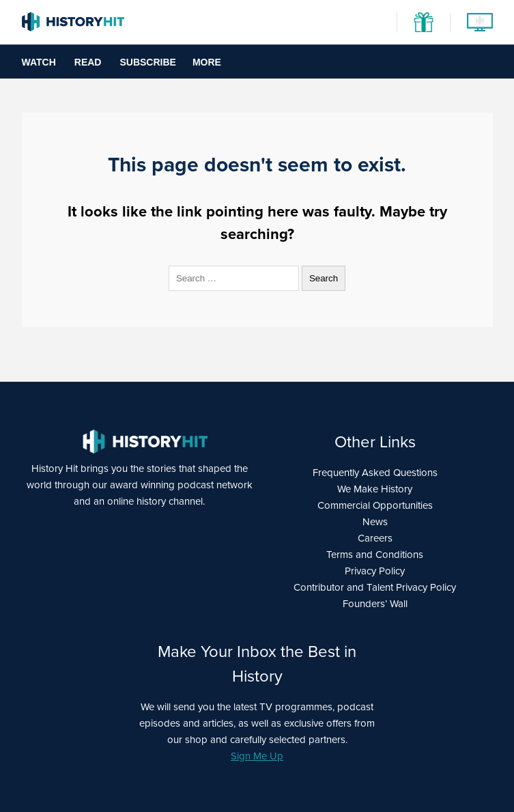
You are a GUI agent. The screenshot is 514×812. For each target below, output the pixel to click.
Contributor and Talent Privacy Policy (375, 587)
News (375, 522)
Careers (375, 538)
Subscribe (147, 62)
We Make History (375, 489)
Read (88, 62)
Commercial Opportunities (375, 505)
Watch (39, 62)
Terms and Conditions (375, 555)
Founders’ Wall (375, 604)
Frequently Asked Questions (375, 473)
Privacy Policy (375, 571)
